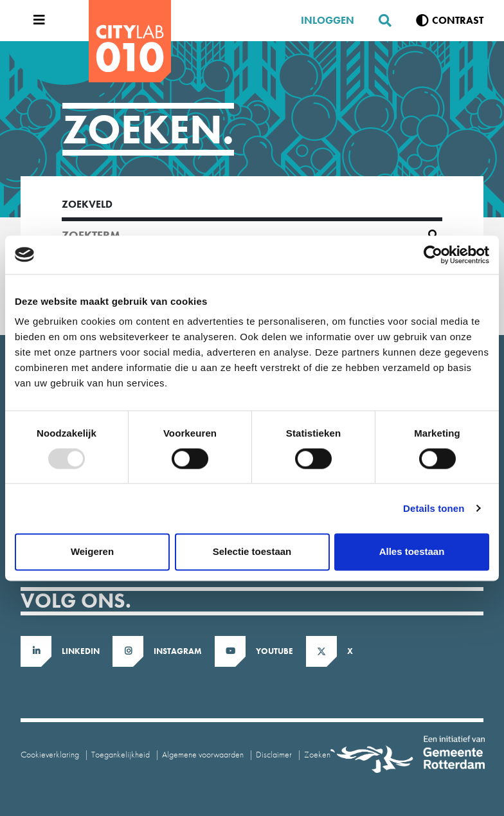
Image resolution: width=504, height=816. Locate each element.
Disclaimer (274, 754)
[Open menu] (36, 21)
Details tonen (434, 508)
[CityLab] (130, 41)
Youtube (274, 651)
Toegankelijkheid (121, 754)
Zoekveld (87, 204)
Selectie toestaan (252, 551)
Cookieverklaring (50, 754)
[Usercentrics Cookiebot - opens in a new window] (433, 255)
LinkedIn (81, 651)
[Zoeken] (380, 21)
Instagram (178, 651)
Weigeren (92, 551)
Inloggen (328, 20)
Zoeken (317, 754)
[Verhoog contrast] (450, 21)
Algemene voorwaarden (203, 754)
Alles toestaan (412, 551)
